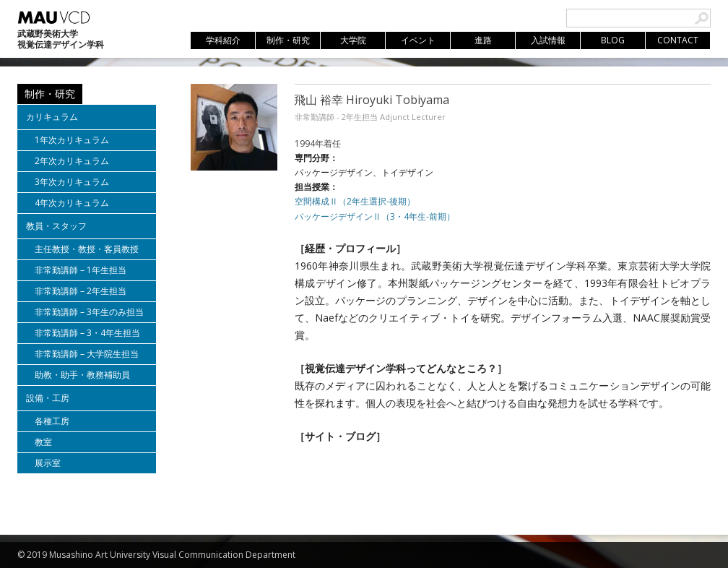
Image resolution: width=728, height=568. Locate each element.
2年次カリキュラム (72, 161)
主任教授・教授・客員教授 (87, 249)
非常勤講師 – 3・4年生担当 (87, 333)
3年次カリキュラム (72, 182)
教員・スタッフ (56, 226)
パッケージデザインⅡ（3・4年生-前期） (375, 216)
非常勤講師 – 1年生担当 (81, 270)
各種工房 (52, 421)
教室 (43, 442)
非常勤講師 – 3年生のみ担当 (89, 312)
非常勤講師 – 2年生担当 (81, 291)
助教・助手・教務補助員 (82, 375)
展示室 (48, 463)
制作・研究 (50, 94)
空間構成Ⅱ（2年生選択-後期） (355, 201)
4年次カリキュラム (72, 203)
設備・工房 (48, 398)
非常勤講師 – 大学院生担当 (87, 354)
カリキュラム (52, 117)
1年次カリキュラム (72, 140)
